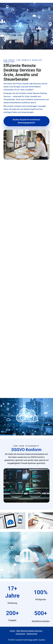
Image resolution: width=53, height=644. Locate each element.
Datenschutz (32, 634)
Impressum (21, 634)
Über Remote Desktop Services (29, 631)
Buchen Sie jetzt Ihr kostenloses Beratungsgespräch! (26, 121)
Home (13, 631)
